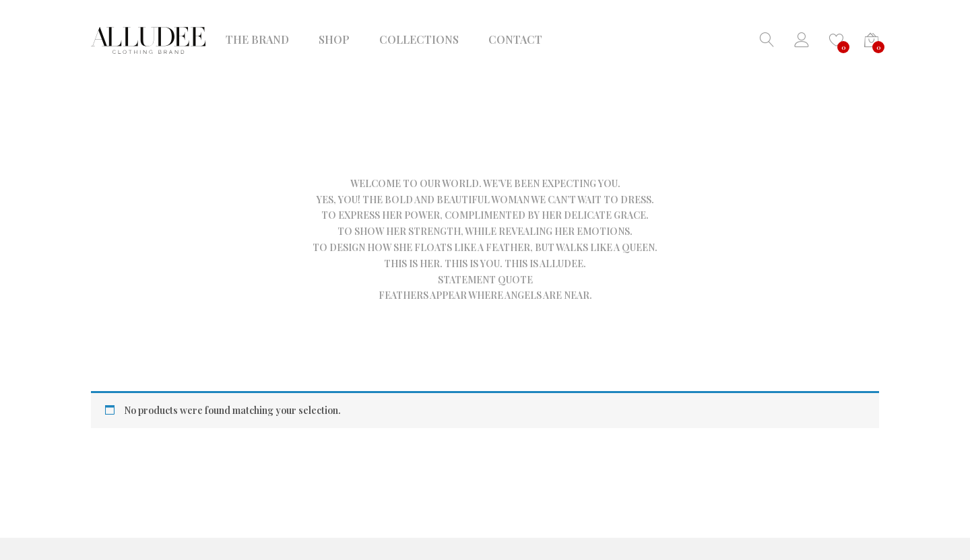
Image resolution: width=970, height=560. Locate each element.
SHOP (334, 40)
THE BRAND (257, 40)
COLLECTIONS (419, 40)
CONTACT (515, 40)
